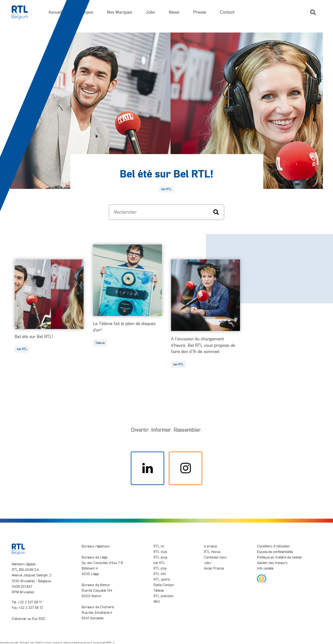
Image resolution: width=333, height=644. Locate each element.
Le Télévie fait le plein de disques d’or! (124, 327)
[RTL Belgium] (23, 12)
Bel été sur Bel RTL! (166, 175)
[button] (313, 12)
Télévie (100, 343)
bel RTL (22, 349)
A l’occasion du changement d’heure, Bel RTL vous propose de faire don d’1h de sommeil (203, 345)
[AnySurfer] (261, 578)
